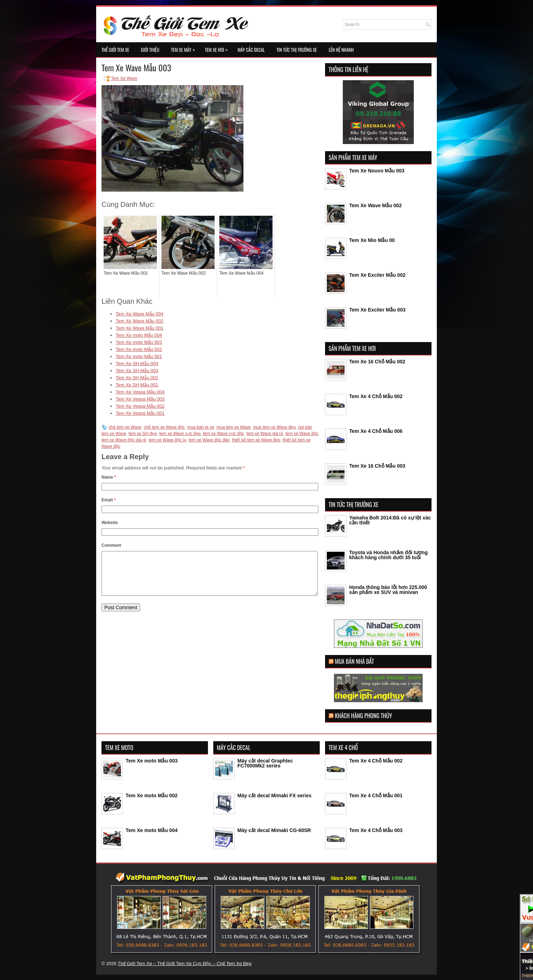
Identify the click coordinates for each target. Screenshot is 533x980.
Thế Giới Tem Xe (115, 50)
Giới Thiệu (150, 50)
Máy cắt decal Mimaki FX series (274, 795)
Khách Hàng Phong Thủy (364, 716)
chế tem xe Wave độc (164, 427)
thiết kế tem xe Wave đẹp (256, 440)
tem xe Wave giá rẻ (265, 434)
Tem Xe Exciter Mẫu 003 (377, 310)
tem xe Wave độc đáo (209, 440)
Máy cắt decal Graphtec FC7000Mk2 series (265, 763)
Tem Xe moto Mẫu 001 (139, 356)
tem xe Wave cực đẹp (180, 434)
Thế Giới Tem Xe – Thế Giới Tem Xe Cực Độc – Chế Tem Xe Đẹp (185, 964)
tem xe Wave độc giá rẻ (124, 440)
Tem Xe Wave (124, 78)
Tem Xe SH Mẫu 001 (137, 385)
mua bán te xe (201, 427)
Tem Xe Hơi (218, 48)
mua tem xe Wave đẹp (274, 427)
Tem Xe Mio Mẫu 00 (372, 240)
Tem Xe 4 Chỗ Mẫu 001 (376, 795)
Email (109, 500)
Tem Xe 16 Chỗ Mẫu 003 (377, 466)
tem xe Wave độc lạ (167, 440)
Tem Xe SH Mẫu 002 (137, 378)
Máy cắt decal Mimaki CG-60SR (274, 830)
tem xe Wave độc (302, 434)
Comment (111, 545)
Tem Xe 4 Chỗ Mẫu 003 (376, 830)
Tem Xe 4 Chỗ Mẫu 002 (376, 396)
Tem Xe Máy (185, 48)
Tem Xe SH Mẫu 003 (137, 371)
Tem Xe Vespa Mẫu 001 (140, 413)
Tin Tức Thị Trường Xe (297, 50)
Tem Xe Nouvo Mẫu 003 (377, 171)
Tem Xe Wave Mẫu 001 (139, 328)
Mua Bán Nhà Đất (355, 661)
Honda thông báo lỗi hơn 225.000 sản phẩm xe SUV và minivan (388, 590)
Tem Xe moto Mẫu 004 (139, 335)
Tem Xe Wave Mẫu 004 (139, 314)
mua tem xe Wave (233, 427)
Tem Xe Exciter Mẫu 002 (377, 275)
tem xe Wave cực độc (224, 434)
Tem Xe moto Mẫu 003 (139, 342)
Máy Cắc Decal (251, 50)
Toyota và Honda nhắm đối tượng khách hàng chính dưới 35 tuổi (388, 555)
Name (109, 477)
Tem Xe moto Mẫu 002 (139, 349)
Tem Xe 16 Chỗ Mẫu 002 (377, 362)
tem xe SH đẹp (143, 434)
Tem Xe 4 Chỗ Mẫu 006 (376, 431)
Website (110, 523)
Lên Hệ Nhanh (341, 50)
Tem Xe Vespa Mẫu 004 (140, 392)
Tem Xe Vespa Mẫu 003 (140, 399)
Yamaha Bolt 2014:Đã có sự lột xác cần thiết (390, 520)
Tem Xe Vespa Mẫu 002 (140, 406)
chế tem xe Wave (125, 427)
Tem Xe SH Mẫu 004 (137, 364)
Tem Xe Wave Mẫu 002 (139, 321)
